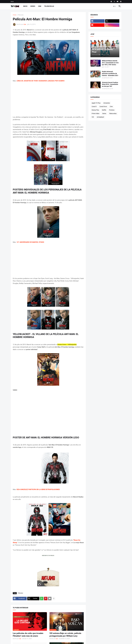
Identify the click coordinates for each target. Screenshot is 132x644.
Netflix (104, 110)
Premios (112, 110)
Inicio (12, 2)
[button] (115, 6)
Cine (40, 6)
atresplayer (100, 117)
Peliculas (21, 15)
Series (33, 6)
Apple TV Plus (96, 103)
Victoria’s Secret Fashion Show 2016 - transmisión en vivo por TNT (110, 84)
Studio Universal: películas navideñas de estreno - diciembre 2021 (110, 74)
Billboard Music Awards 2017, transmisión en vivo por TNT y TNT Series (110, 63)
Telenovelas (49, 6)
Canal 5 (94, 106)
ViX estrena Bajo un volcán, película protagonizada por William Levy (65, 635)
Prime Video (95, 114)
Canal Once (103, 106)
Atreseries (107, 103)
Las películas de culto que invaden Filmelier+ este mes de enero (28, 635)
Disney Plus (95, 110)
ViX (93, 117)
